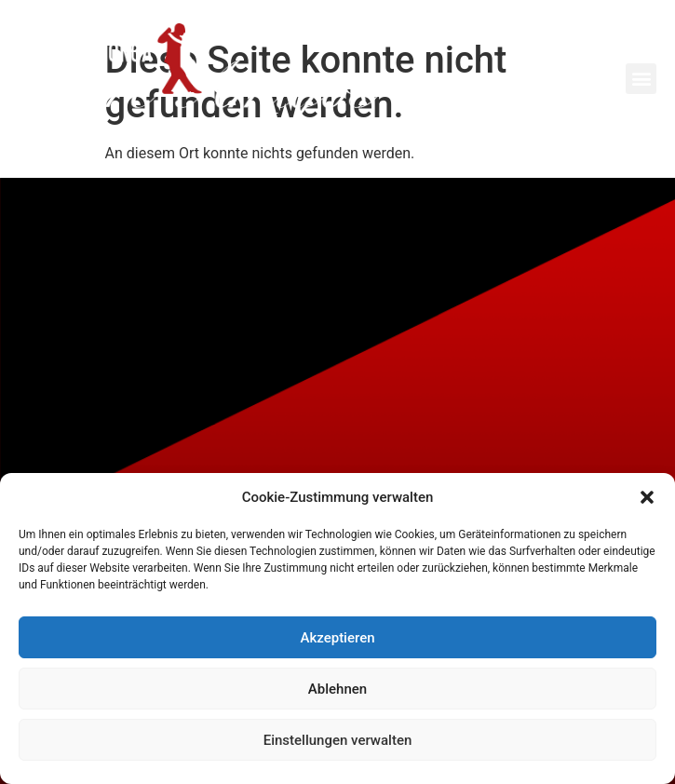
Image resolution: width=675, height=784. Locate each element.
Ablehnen (337, 689)
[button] (647, 497)
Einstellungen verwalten (338, 740)
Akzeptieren (337, 638)
